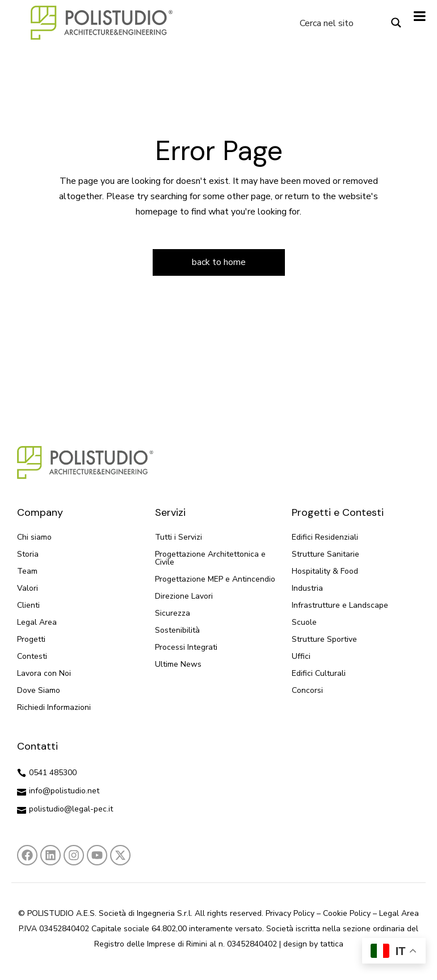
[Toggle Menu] (420, 16)
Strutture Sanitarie (325, 554)
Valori (28, 588)
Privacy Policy (290, 913)
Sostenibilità (177, 630)
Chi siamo (34, 537)
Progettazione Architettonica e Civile (210, 558)
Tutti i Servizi (178, 537)
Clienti (28, 605)
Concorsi (307, 690)
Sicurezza (173, 613)
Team (27, 571)
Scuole (304, 622)
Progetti (31, 639)
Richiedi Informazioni (54, 707)
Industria (307, 588)
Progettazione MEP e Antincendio (215, 579)
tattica (332, 944)
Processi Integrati (186, 647)
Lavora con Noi (44, 673)
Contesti (32, 656)
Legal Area (37, 622)
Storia (28, 554)
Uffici (301, 656)
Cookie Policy (347, 913)
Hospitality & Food (325, 571)
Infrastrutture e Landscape (340, 605)
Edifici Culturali (319, 673)
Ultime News (178, 664)
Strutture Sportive (324, 639)
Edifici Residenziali (325, 537)
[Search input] (341, 23)
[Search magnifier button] (396, 23)
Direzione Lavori (184, 596)
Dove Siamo (39, 690)
